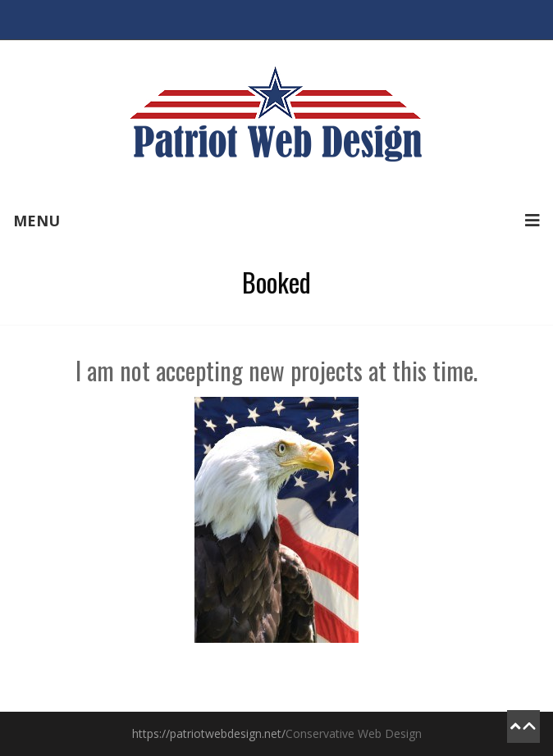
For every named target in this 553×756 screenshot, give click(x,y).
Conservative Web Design (354, 733)
